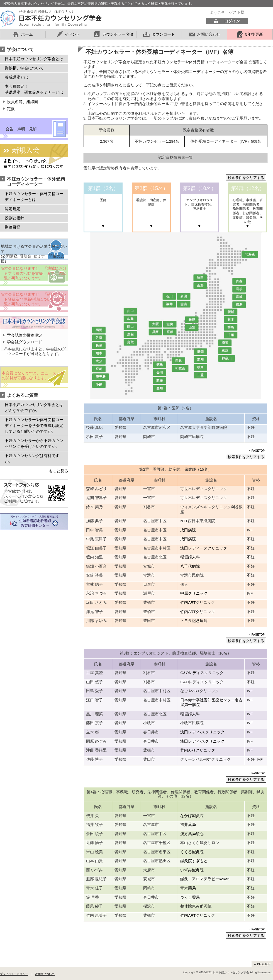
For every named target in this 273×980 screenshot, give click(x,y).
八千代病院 (190, 566)
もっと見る (58, 471)
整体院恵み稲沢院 (196, 906)
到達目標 (13, 227)
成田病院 (188, 530)
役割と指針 (14, 218)
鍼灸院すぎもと (194, 861)
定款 (11, 109)
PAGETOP (258, 451)
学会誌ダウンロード (25, 342)
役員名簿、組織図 (23, 102)
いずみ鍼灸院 (192, 870)
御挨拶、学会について (24, 68)
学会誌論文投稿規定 (25, 335)
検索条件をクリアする (246, 178)
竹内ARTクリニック (198, 603)
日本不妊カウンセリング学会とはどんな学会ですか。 (34, 408)
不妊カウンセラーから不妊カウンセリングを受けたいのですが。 (34, 443)
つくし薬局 (190, 897)
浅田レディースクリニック (204, 548)
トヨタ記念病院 (194, 621)
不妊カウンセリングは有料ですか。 (32, 459)
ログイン (227, 21)
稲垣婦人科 (190, 557)
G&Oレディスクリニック (202, 673)
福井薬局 (188, 825)
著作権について (45, 974)
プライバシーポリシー (14, 974)
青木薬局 (188, 888)
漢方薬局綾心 (192, 834)
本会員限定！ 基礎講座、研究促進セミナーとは (34, 89)
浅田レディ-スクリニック (202, 732)
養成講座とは (16, 77)
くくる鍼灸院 (192, 852)
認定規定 (13, 209)
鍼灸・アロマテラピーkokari (205, 879)
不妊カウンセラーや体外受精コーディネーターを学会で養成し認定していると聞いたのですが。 (34, 425)
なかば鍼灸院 (192, 816)
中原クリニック (194, 593)
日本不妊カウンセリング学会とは (34, 59)
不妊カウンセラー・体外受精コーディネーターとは (34, 197)
